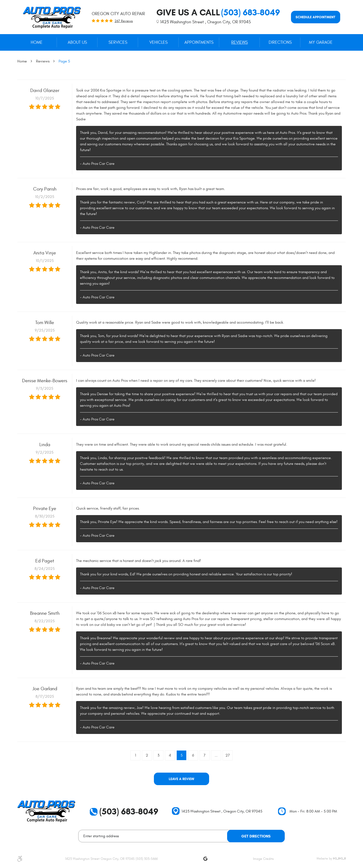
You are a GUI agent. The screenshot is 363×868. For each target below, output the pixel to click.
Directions (280, 42)
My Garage (321, 42)
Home (37, 42)
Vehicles (158, 42)
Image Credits (263, 859)
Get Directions (256, 836)
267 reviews (124, 21)
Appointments (199, 42)
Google (205, 859)
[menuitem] (37, 42)
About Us (77, 42)
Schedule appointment (315, 17)
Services (118, 42)
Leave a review (181, 779)
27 (228, 755)
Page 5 (64, 61)
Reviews (239, 42)
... (216, 755)
